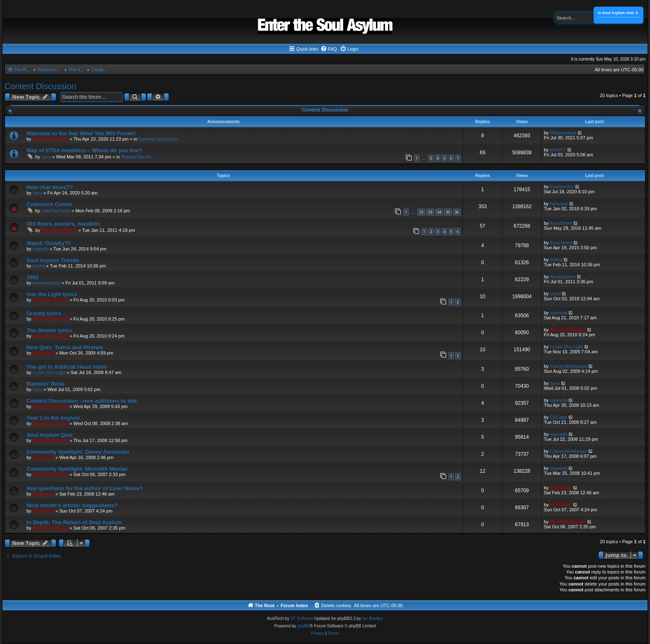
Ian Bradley (372, 618)
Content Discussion (40, 86)
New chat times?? (50, 187)
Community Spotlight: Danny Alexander (78, 452)
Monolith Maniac (51, 139)
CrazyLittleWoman (569, 366)
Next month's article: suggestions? (72, 505)
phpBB (303, 626)
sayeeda (559, 313)
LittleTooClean (56, 211)
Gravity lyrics (44, 313)
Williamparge (563, 133)
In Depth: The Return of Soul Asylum (74, 522)
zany (46, 157)
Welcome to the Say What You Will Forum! (81, 133)
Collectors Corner (50, 204)
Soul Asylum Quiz (50, 435)
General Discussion (158, 139)
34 (439, 212)
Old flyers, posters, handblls (63, 224)
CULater (559, 417)
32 (421, 212)
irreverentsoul (47, 283)
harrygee (559, 204)
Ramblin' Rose (45, 384)
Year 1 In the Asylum (53, 418)
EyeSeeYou (562, 187)
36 (457, 212)
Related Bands (136, 157)
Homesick (44, 353)
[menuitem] (329, 49)
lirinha (39, 266)
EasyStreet (561, 223)
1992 (33, 277)
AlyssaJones (563, 277)
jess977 (558, 150)
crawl (555, 294)
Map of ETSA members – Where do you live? (84, 150)
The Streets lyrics (49, 330)
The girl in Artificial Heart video (67, 367)
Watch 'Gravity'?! (49, 243)
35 (448, 212)
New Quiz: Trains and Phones (65, 347)
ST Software (302, 618)
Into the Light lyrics (52, 294)
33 (430, 212)
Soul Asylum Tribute (53, 260)
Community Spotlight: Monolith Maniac (77, 469)
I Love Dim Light (566, 347)
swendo (41, 249)
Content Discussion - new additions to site (82, 401)
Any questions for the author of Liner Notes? (85, 488)
